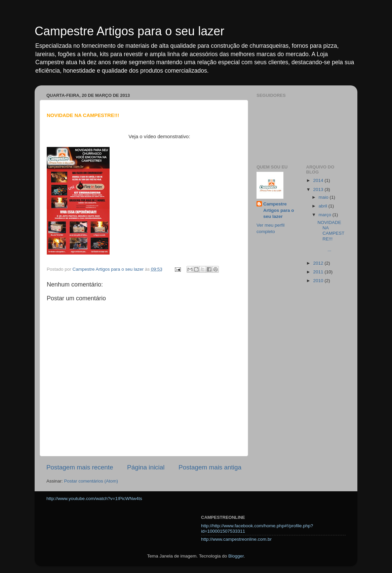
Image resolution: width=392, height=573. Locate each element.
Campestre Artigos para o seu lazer (129, 31)
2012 (319, 263)
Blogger (236, 556)
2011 (319, 272)
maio (324, 197)
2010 (319, 281)
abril (324, 206)
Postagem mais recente (80, 467)
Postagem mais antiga (210, 467)
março (326, 215)
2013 (319, 189)
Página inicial (146, 467)
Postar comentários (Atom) (91, 481)
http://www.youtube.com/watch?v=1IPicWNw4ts (94, 499)
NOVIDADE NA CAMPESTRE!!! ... (331, 236)
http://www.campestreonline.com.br (236, 539)
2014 (319, 180)
